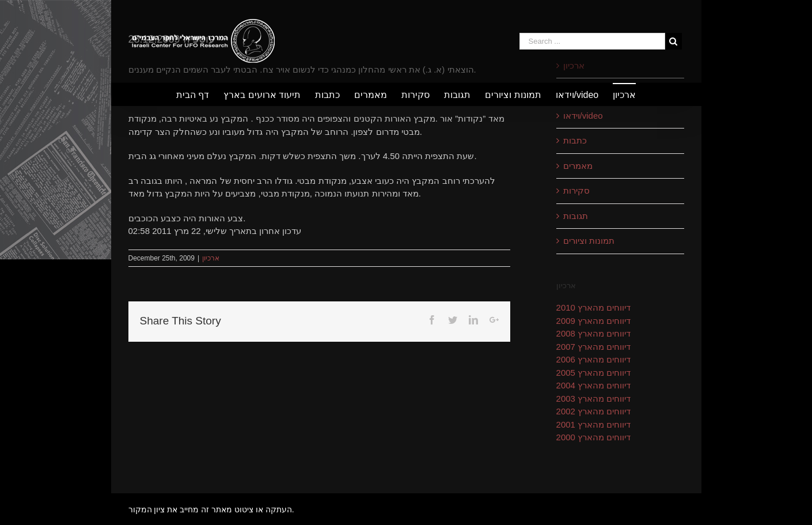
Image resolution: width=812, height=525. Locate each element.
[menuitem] (200, 95)
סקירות (576, 190)
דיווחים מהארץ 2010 (594, 307)
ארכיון (211, 258)
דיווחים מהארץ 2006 (594, 359)
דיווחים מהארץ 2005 (594, 373)
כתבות (575, 140)
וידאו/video (583, 116)
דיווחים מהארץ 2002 (594, 411)
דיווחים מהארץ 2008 (594, 333)
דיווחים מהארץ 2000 (594, 437)
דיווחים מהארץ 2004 (594, 385)
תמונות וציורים (589, 241)
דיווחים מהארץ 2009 (594, 321)
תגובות (576, 216)
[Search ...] (592, 41)
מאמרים (578, 166)
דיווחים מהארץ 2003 (594, 399)
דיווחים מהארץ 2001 (594, 424)
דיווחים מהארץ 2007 (594, 347)
